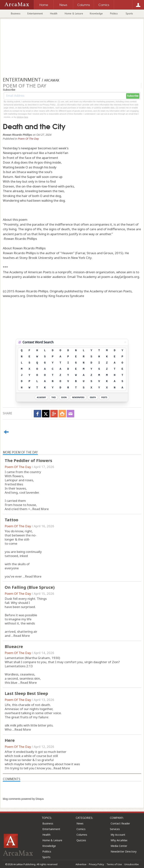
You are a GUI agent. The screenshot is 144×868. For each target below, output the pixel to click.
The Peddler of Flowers (28, 460)
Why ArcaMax (119, 840)
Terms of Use (114, 864)
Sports (129, 13)
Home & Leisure (74, 13)
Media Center (119, 846)
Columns (82, 835)
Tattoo (11, 520)
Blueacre (14, 646)
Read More (40, 509)
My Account (118, 835)
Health (54, 13)
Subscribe (133, 96)
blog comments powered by (23, 799)
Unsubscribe (132, 864)
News (80, 823)
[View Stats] (125, 342)
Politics (114, 13)
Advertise (81, 864)
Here (10, 740)
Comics (81, 829)
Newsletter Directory (124, 851)
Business (16, 13)
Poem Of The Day (28, 139)
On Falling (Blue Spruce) (30, 587)
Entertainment (35, 13)
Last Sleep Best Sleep (26, 693)
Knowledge (96, 13)
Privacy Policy (96, 864)
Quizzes (81, 840)
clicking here (22, 117)
